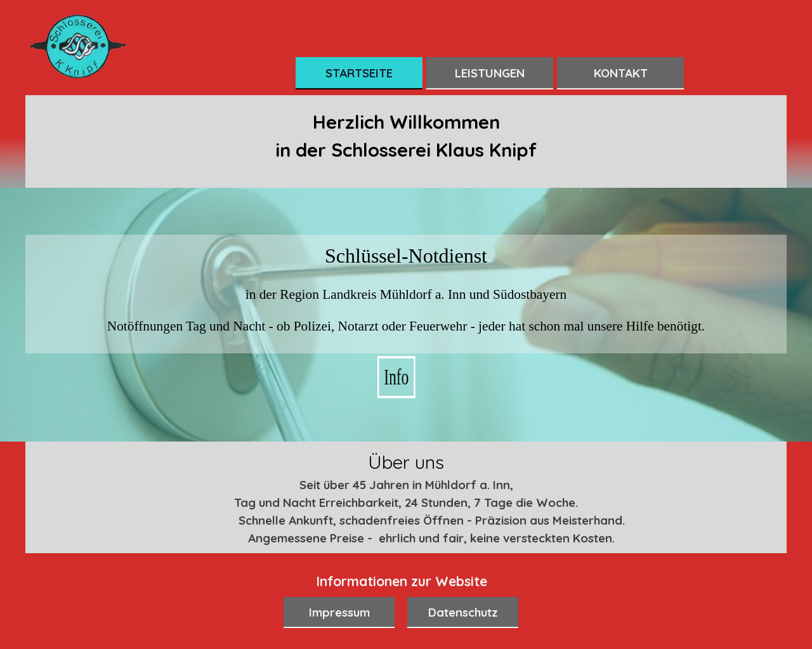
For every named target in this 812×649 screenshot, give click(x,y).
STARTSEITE (359, 73)
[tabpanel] (406, 145)
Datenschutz (463, 612)
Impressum (339, 612)
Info (406, 377)
